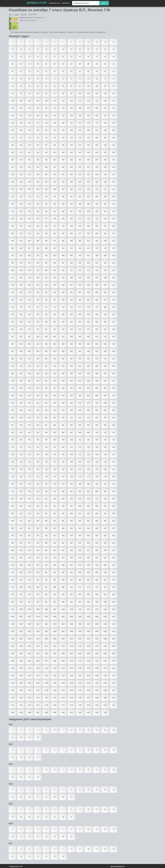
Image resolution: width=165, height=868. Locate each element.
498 (38, 322)
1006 (46, 609)
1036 (80, 624)
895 (97, 543)
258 (97, 182)
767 (114, 469)
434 (46, 285)
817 (97, 499)
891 (63, 543)
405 (21, 270)
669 (55, 418)
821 (21, 506)
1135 (38, 683)
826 (63, 506)
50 (97, 64)
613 (21, 388)
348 (88, 233)
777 (88, 477)
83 (46, 86)
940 (38, 572)
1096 (38, 661)
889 (46, 543)
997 (80, 602)
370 (55, 248)
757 (29, 469)
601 (29, 381)
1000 (105, 602)
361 (88, 241)
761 (63, 469)
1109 (38, 668)
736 (71, 455)
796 (29, 491)
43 (38, 64)
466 (97, 300)
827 (71, 506)
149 (55, 123)
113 (80, 101)
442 (114, 285)
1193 (88, 712)
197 (21, 152)
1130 (105, 676)
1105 (113, 661)
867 (80, 528)
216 (71, 160)
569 (88, 359)
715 (114, 440)
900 (29, 550)
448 (55, 292)
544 (97, 344)
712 (88, 440)
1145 (12, 690)
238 (38, 174)
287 (13, 204)
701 (105, 432)
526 (55, 337)
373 (80, 248)
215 (63, 160)
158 (21, 130)
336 (97, 226)
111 (63, 101)
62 (88, 71)
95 (38, 93)
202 (63, 152)
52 (113, 64)
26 (113, 49)
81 (29, 86)
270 (88, 189)
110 (55, 101)
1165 (71, 698)
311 (105, 211)
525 (46, 337)
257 (88, 182)
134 (38, 116)
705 (29, 440)
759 (46, 469)
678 (21, 425)
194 (105, 145)
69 (38, 79)
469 (13, 307)
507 (114, 322)
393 (29, 263)
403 (114, 263)
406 (29, 270)
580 (71, 366)
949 (114, 572)
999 (97, 602)
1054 (12, 639)
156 (114, 123)
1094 (21, 661)
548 (21, 351)
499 (46, 322)
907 (88, 550)
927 (38, 565)
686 (88, 425)
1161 (38, 698)
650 (114, 403)
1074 (71, 646)
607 (80, 381)
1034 (63, 624)
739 (97, 455)
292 (55, 204)
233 (105, 167)
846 (13, 521)
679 (29, 425)
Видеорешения (55, 3)
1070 (38, 646)
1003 (21, 609)
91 (113, 86)
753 (105, 462)
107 (29, 101)
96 (46, 93)
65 (113, 71)
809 (29, 499)
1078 (105, 646)
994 (55, 602)
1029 (21, 624)
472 (38, 307)
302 (29, 211)
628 (38, 396)
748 (63, 462)
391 (13, 263)
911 (13, 558)
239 (46, 174)
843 (97, 513)
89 (97, 86)
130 (114, 108)
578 (55, 366)
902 (46, 550)
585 (114, 366)
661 (97, 410)
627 (29, 396)
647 (88, 403)
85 (63, 86)
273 (114, 189)
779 (105, 477)
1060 (63, 639)
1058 (46, 639)
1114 (80, 668)
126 (80, 108)
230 (80, 167)
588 (29, 373)
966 (38, 587)
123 (55, 108)
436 (63, 285)
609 (97, 381)
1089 (88, 654)
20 (63, 49)
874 (29, 536)
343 (46, 233)
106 (21, 101)
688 (105, 425)
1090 (97, 654)
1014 (113, 609)
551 (46, 351)
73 (71, 79)
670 (63, 418)
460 (46, 300)
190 (71, 145)
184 (21, 145)
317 (46, 219)
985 (88, 595)
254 (63, 182)
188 (55, 145)
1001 (113, 602)
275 (21, 197)
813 (63, 499)
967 (46, 587)
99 (71, 93)
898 (13, 550)
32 (55, 57)
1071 (46, 646)
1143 (105, 683)
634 (88, 396)
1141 (88, 683)
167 (97, 130)
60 (71, 71)
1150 (55, 690)
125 (71, 108)
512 (46, 329)
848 (29, 521)
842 (88, 513)
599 (13, 381)
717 (21, 447)
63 (97, 71)
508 (13, 329)
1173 (29, 705)
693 (38, 432)
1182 (105, 705)
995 (63, 602)
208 (114, 152)
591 (55, 373)
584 (105, 366)
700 (97, 432)
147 (38, 123)
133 (29, 116)
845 (114, 513)
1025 (97, 617)
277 (38, 197)
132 (21, 116)
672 (80, 418)
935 (105, 565)
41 (21, 64)
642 (46, 403)
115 (97, 101)
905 (71, 550)
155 (105, 123)
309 (88, 211)
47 (71, 64)
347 (80, 233)
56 (38, 71)
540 (63, 344)
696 (63, 432)
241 (63, 174)
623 (105, 388)
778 (97, 477)
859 (13, 528)
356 (46, 241)
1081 (21, 654)
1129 (97, 676)
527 (63, 337)
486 (46, 315)
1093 (12, 661)
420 (38, 278)
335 (88, 226)
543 (88, 344)
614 (29, 388)
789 (80, 484)
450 (71, 292)
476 (71, 307)
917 (63, 558)
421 (46, 278)
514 (63, 329)
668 (46, 418)
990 (21, 602)
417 (13, 278)
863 (46, 528)
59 (63, 71)
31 (46, 57)
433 (38, 285)
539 (55, 344)
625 (13, 396)
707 (46, 440)
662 (105, 410)
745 (38, 462)
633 (80, 396)
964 (21, 587)
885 (13, 543)
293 (63, 204)
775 (71, 477)
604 (55, 381)
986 (97, 595)
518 (97, 329)
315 (29, 219)
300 (13, 211)
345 (63, 233)
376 (105, 248)
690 (13, 432)
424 (71, 278)
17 (38, 49)
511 (38, 329)
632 (71, 396)
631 (63, 396)
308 (80, 211)
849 (38, 521)
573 (13, 366)
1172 (21, 705)
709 (63, 440)
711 (80, 440)
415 (105, 270)
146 (29, 123)
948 (105, 572)
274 (13, 197)
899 (21, 550)
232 (97, 167)
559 (114, 351)
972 (88, 587)
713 (97, 440)
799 (55, 491)
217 (80, 160)
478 (88, 307)
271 (97, 189)
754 (114, 462)
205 (88, 152)
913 (29, 558)
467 (105, 300)
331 (55, 226)
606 (71, 381)
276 (29, 197)
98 (63, 93)
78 (113, 79)
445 (29, 292)
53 (12, 71)
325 (114, 219)
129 (105, 108)
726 (97, 447)
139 (80, 116)
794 (13, 491)
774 (63, 477)
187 (46, 145)
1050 (88, 631)
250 (29, 182)
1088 (80, 654)
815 (80, 499)
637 (114, 396)
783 (29, 484)
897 (114, 543)
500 (55, 322)
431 (21, 285)
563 (38, 359)
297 (97, 204)
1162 (46, 698)
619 (71, 388)
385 (71, 256)
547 (13, 351)
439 (88, 285)
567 (71, 359)
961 (105, 580)
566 (63, 359)
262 (21, 189)
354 (29, 241)
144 (13, 123)
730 (21, 455)
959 (88, 580)
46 (63, 64)
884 (114, 536)
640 (29, 403)
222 (13, 167)
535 (21, 344)
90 (105, 86)
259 (105, 182)
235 (13, 174)
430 (13, 285)
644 (63, 403)
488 (63, 315)
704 (21, 440)
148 (46, 123)
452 (88, 292)
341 (29, 233)
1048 (71, 631)
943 (63, 572)
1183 (113, 705)
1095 (29, 661)
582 (88, 366)
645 (71, 403)
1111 (55, 668)
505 (97, 322)
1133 (21, 683)
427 (97, 278)
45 (55, 64)
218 (88, 160)
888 (38, 543)
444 (21, 292)
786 (55, 484)
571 (105, 359)
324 (105, 219)
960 (97, 580)
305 (55, 211)
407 (38, 270)
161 (46, 130)
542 (80, 344)
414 (97, 270)
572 (114, 359)
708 (55, 440)
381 (38, 256)
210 (21, 160)
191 (80, 145)
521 (13, 337)
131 (13, 116)
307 (71, 211)
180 (97, 138)
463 (71, 300)
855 (88, 521)
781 (13, 484)
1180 (88, 705)
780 (114, 477)
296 (88, 204)
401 (97, 263)
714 (105, 440)
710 (71, 440)
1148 (38, 690)
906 (80, 550)
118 (13, 108)
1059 (55, 639)
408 (46, 270)
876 (46, 536)
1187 (38, 712)
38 (105, 57)
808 (21, 499)
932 (80, 565)
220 (105, 160)
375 (97, 248)
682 (55, 425)
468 (114, 300)
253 (55, 182)
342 (38, 233)
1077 (97, 646)
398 (71, 263)
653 (29, 410)
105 (13, 101)
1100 (71, 661)
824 (46, 506)
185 (29, 145)
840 (71, 513)
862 (38, 528)
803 (88, 491)
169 (114, 130)
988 (114, 595)
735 (63, 455)
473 (46, 307)
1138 (63, 683)
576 (38, 366)
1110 (46, 668)
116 (105, 101)
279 (55, 197)
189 (63, 145)
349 (97, 233)
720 (46, 447)
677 (13, 425)
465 (88, 300)
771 (38, 477)
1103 (97, 661)
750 (80, 462)
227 (55, 167)
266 (55, 189)
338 (114, 226)
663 (114, 410)
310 (97, 211)
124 (63, 108)
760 (55, 469)
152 (80, 123)
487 (55, 315)
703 (13, 440)
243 (80, 174)
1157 (113, 690)
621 (88, 388)
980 (46, 595)
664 (13, 418)
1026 (105, 617)
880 (80, 536)
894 (88, 543)
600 (21, 381)
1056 (29, 639)
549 (29, 351)
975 (114, 587)
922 (105, 558)
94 (29, 93)
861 (29, 528)
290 (38, 204)
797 (38, 491)
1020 (55, 617)
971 (80, 587)
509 (21, 329)
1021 (63, 617)
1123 (46, 676)
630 (55, 396)
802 (80, 491)
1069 (29, 646)
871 (114, 528)
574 (21, 366)
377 (114, 248)
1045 (46, 631)
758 (38, 469)
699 (88, 432)
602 (38, 381)
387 (88, 256)
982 (63, 595)
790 (88, 484)
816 (88, 499)
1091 (105, 654)
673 (88, 418)
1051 (97, 631)
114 (88, 101)
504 (88, 322)
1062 (80, 639)
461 (55, 300)
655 (46, 410)
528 (71, 337)
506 (105, 322)
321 (80, 219)
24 (97, 49)
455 (114, 292)
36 (88, 57)
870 (105, 528)
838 (55, 513)
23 (88, 49)
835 (29, 513)
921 (97, 558)
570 (97, 359)
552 (55, 351)
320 (71, 219)
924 (13, 565)
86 (71, 86)
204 (80, 152)
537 (38, 344)
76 (97, 79)
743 (21, 462)
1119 (12, 676)
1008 (63, 609)
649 (105, 403)
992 (38, 602)
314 (21, 219)
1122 (38, 676)
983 (71, 595)
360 (80, 241)
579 (63, 366)
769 (21, 477)
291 (46, 204)
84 (55, 86)
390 (114, 256)
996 (71, 602)
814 (71, 499)
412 (80, 270)
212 (38, 160)
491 (88, 315)
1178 (71, 705)
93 (21, 93)
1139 (71, 683)
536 (29, 344)
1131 (113, 676)
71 (55, 79)
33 (63, 57)
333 (71, 226)
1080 (12, 654)
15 (21, 49)
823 (38, 506)
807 (13, 499)
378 (13, 256)
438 (80, 285)
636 (105, 396)
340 (21, 233)
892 (71, 543)
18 (46, 49)
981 (55, 595)
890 (55, 543)
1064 (97, 639)
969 (63, 587)
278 (46, 197)
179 (88, 138)
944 (71, 572)
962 (114, 580)
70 (46, 79)
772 (46, 477)
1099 (63, 661)
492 (97, 315)
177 (71, 138)
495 (13, 322)
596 (97, 373)
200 (46, 152)
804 (97, 491)
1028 (12, 624)
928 (46, 565)
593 (71, 373)
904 (63, 550)
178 (80, 138)
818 (105, 499)
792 (105, 484)
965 (29, 587)
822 (29, 506)
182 (114, 138)
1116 (97, 668)
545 (105, 344)
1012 (97, 609)
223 (21, 167)
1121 (29, 676)
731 (29, 455)
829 (88, 506)
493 (105, 315)
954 (46, 580)
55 (29, 71)
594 (80, 373)
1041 (12, 631)
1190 (63, 712)
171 (21, 138)
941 (46, 572)
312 (114, 211)
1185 (21, 712)
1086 (63, 654)
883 (105, 536)
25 (105, 49)
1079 (113, 646)
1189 (55, 712)
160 (38, 130)
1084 (46, 654)
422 (55, 278)
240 (55, 174)
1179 (80, 705)
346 (71, 233)
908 (97, 550)
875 (38, 536)
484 (29, 315)
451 (80, 292)
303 (38, 211)
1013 (105, 609)
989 (13, 602)
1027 (113, 617)
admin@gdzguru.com (117, 866)
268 (71, 189)
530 (88, 337)
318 (55, 219)
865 (63, 528)
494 (114, 315)
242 (71, 174)
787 (63, 484)
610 (105, 381)
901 (38, 550)
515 (71, 329)
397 (63, 263)
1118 (113, 668)
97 (55, 93)
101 (88, 93)
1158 (12, 698)
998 (88, 602)
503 (80, 322)
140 (88, 116)
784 (38, 484)
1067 (12, 646)
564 (46, 359)
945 (80, 572)
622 (97, 388)
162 (55, 130)
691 (21, 432)
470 (21, 307)
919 (80, 558)
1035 (71, 624)
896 (105, 543)
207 (105, 152)
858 (114, 521)
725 (88, 447)
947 (97, 572)
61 (80, 71)
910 (114, 550)
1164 (63, 698)
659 (80, 410)
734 (55, 455)
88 (88, 86)
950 (13, 580)
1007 (55, 609)
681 (46, 425)
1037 (88, 624)
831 (105, 506)
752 (97, 462)
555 (80, 351)
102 (97, 93)
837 (46, 513)
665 (21, 418)
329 (38, 226)
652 (21, 410)
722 (63, 447)
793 (114, 484)
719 (38, 447)
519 (105, 329)
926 (29, 565)
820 (13, 506)
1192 (80, 712)
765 (97, 469)
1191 (71, 712)
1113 (71, 668)
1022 (71, 617)
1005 (38, 609)
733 (46, 455)
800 (63, 491)
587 (21, 373)
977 (21, 595)
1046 (55, 631)
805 (105, 491)
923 (114, 558)
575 (29, 366)
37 (97, 57)
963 (13, 587)
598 (114, 373)
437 (71, 285)
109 (46, 101)
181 (105, 138)
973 (97, 587)
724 (80, 447)
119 (21, 108)
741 (114, 455)
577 (46, 366)
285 (105, 197)
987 (105, 595)
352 (13, 241)
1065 (105, 639)
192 (88, 145)
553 (63, 351)
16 (29, 49)
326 (13, 226)
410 (63, 270)
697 (71, 432)
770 (29, 477)
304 (46, 211)
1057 (38, 639)
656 (55, 410)
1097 (46, 661)
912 (21, 558)
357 (55, 241)
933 (88, 565)
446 (38, 292)
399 (80, 263)
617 (55, 388)
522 (21, 337)
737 (80, 455)
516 (80, 329)
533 (114, 337)
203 (71, 152)
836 (38, 513)
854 (80, 521)
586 (13, 373)
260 (114, 182)
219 (97, 160)
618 (63, 388)
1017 (29, 617)
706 (38, 440)
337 (105, 226)
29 (29, 57)
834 (21, 513)
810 (38, 499)
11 (97, 42)
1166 (80, 698)
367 (29, 248)
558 (105, 351)
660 (88, 410)
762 (71, 469)
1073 (63, 646)
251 (38, 182)
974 (105, 587)
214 (55, 160)
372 (71, 248)
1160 (29, 698)
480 (105, 307)
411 (71, 270)
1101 (80, 661)
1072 (55, 646)
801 (71, 491)
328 (29, 226)
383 (55, 256)
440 (97, 285)
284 (97, 197)
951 (21, 580)
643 (55, 403)
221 (114, 160)
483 (21, 315)
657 (63, 410)
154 (97, 123)
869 (97, 528)
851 (55, 521)
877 (55, 536)
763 (80, 469)
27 (12, 57)
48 (80, 64)
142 (105, 116)
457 (21, 300)
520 (114, 329)
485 (38, 315)
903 (55, 550)
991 (29, 602)
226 (46, 167)
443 (13, 292)
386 (80, 256)
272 (105, 189)
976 (13, 595)
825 (55, 506)
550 (38, 351)
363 (105, 241)
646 (80, 403)
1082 (29, 654)
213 (46, 160)
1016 (21, 617)
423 (63, 278)
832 (114, 506)
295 (80, 204)
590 (46, 373)
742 (13, 462)
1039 (105, 624)
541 (71, 344)
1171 (12, 705)
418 (21, 278)
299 (114, 204)
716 (13, 447)
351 (114, 233)
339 (13, 233)
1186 (29, 712)
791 (97, 484)
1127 (80, 676)
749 (71, 462)
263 (29, 189)
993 (46, 602)
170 (13, 138)
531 (97, 337)
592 (63, 373)
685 (80, 425)
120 (29, 108)
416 (114, 270)
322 (88, 219)
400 (88, 263)
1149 (46, 690)
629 (46, 396)
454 (105, 292)
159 (29, 130)
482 (13, 315)
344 (55, 233)
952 (29, 580)
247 (114, 174)
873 (21, 536)
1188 (46, 712)
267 (63, 189)
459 (38, 300)
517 (88, 329)
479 (97, 307)
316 (38, 219)
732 (38, 455)
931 (71, 565)
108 (38, 101)
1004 (29, 609)
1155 (97, 690)
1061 (71, 639)
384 (63, 256)
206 (97, 152)
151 (71, 123)
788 (71, 484)
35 (80, 57)
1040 (113, 624)
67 (21, 79)
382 (46, 256)
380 (29, 256)
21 (71, 49)
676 (114, 418)
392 (21, 263)
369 (46, 248)
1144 (113, 683)
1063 (88, 639)
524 (38, 337)
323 (97, 219)
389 (105, 256)
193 (97, 145)
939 (29, 572)
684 (71, 425)
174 (46, 138)
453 (97, 292)
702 (114, 432)
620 (80, 388)
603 (46, 381)
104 (114, 93)
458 (29, 300)
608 (88, 381)
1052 (105, 631)
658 (71, 410)
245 (97, 174)
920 (88, 558)
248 (13, 182)
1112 (63, 668)
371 (63, 248)
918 (71, 558)
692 (29, 432)
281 (71, 197)
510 (29, 329)
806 (114, 491)
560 (13, 359)
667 (38, 418)
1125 (63, 676)
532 (105, 337)
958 (80, 580)
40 (12, 64)
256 (80, 182)
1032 (46, 624)
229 (71, 167)
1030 (29, 624)
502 (71, 322)
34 (71, 57)
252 (46, 182)
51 (105, 64)
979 (38, 595)
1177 (63, 705)
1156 (105, 690)
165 (80, 130)
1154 (88, 690)
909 (105, 550)
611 (114, 381)
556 (88, 351)
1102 (88, 661)
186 (38, 145)
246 (105, 174)
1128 (88, 676)
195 (114, 145)
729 (13, 455)
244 (88, 174)
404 (13, 270)
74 (80, 79)
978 (29, 595)
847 (21, 521)
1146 (21, 690)
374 (88, 248)
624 (114, 388)
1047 (63, 631)
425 (80, 278)
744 (29, 462)
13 (113, 42)
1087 (71, 654)
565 (55, 359)
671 (71, 418)
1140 (80, 683)
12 (105, 42)
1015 (12, 617)
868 (88, 528)
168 (105, 130)
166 (88, 130)
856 (97, 521)
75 (88, 79)
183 (13, 145)
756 (21, 469)
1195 (105, 712)
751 (88, 462)
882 (97, 536)
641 (38, 403)
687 (97, 425)
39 (113, 57)
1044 (38, 631)
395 (46, 263)
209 (13, 160)
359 (71, 241)
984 (80, 595)
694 (46, 432)
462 (63, 300)
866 (71, 528)
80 (21, 86)
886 (21, 543)
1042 (21, 631)
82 (38, 86)
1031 (38, 624)
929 (55, 565)
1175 (46, 705)
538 (46, 344)
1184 (12, 712)
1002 (12, 609)
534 (13, 344)
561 (21, 359)
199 (38, 152)
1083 (38, 654)
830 (97, 506)
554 (71, 351)
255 (71, 182)
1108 (29, 668)
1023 (80, 617)
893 (80, 543)
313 (13, 219)
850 (46, 521)
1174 (38, 705)
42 (29, 64)
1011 (88, 609)
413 (88, 270)
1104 (105, 661)
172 (29, 138)
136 (55, 116)
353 (21, 241)
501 (63, 322)
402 (105, 263)
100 (80, 93)
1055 (21, 639)
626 (21, 396)
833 (13, 513)
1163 (55, 698)
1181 (97, 705)
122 (46, 108)
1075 (80, 646)
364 (114, 241)
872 (13, 536)
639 (21, 403)
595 (88, 373)
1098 (55, 661)
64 (105, 71)
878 (63, 536)
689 (114, 425)
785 (46, 484)
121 (38, 108)
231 (88, 167)
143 (114, 116)
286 (114, 197)
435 (55, 285)
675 (105, 418)
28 (21, 57)
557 (97, 351)
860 (21, 528)
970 (71, 587)
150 (63, 123)
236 (21, 174)
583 (97, 366)
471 (29, 307)
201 (55, 152)
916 (55, 558)
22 (80, 49)
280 (63, 197)
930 (63, 565)
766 (105, 469)
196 (13, 152)
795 (21, 491)
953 (38, 580)
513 (55, 329)
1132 (12, 683)
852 (63, 521)
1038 (97, 624)
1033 (55, 624)
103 (105, 93)
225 (38, 167)
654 (38, 410)
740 (105, 455)
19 (55, 49)
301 (21, 211)
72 (63, 79)
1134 (29, 683)
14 (12, 49)
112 (71, 101)
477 (80, 307)
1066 (113, 639)
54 (21, 71)
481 (114, 307)
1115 (88, 668)
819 (114, 499)
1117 (105, 668)
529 (80, 337)
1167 (88, 698)
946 (88, 572)
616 (46, 388)
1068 (21, 646)
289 (29, 204)
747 (55, 462)
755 (13, 469)
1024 (88, 617)
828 (80, 506)
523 (29, 337)
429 (114, 278)
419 (29, 278)
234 (114, 167)
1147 (29, 690)
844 (105, 513)
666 (29, 418)
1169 (105, 698)
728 (114, 447)
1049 (80, 631)
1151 (63, 690)
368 (38, 248)
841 (80, 513)
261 (13, 189)
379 (21, 256)
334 (80, 226)
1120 (21, 676)
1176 (55, 705)
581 (80, 366)
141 (97, 116)
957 (71, 580)
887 (29, 543)
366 (21, 248)
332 (63, 226)
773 (55, 477)
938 (21, 572)
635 (97, 396)
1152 (71, 690)
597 (105, 373)
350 (105, 233)
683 (63, 425)
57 (46, 71)
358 (63, 241)
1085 (55, 654)
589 (38, 373)
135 (46, 116)
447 (46, 292)
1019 (46, 617)
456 (13, 300)
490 (80, 315)
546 (114, 344)
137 (63, 116)
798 (46, 491)
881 (88, 536)
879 (71, 536)
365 (13, 248)
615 (38, 388)
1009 (71, 609)
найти (104, 3)
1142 (97, 683)
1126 (71, 676)
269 (80, 189)
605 (63, 381)
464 (80, 300)
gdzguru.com (37, 2)
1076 (88, 646)
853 (71, 521)
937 (13, 572)
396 (55, 263)
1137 (55, 683)
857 (105, 521)
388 (97, 256)
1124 (55, 676)
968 (55, 587)
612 (13, 388)
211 (29, 160)
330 (46, 226)
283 (88, 197)
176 (63, 138)
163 (63, 130)
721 (55, 447)
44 (46, 64)
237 (29, 174)
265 (46, 189)
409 (55, 270)
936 (114, 565)
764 (88, 469)
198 (29, 152)
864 (55, 528)
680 (38, 425)
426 (88, 278)
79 (12, 86)
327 (21, 226)
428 (105, 278)
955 (55, 580)
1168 (97, 698)
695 (55, 432)
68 (29, 79)
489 (71, 315)
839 (63, 513)
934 (97, 565)
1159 (21, 698)
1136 (46, 683)
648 (97, 403)
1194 (97, 712)
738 (88, 455)
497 (29, 322)
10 (88, 42)
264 (38, 189)
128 (97, 108)
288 (21, 204)
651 (13, 410)
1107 (21, 668)
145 (21, 123)
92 (12, 93)
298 (105, 204)
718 (29, 447)
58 (55, 71)
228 (63, 167)
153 (88, 123)
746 (46, 462)
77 (105, 79)
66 (12, 79)
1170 (113, 698)
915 (46, 558)
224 (29, 167)
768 (13, 477)
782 (21, 484)
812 (55, 499)
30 (38, 57)
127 (88, 108)
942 (55, 572)
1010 (80, 609)
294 (71, 204)
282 (80, 197)
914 (38, 558)
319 (63, 219)
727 (105, 447)
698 (80, 432)
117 (114, 101)
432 (29, 285)
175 (55, 138)
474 (55, 307)
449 (63, 292)
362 (97, 241)
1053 (113, 631)
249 (21, 182)
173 (38, 138)
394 (38, 263)
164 (71, 130)
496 (21, 322)
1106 (12, 668)
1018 (38, 617)
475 (63, 307)
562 (29, 359)
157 (13, 130)
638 (13, 403)
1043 (29, 631)
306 (63, 211)
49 (88, 64)
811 (46, 499)
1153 (80, 690)
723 (71, 447)
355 (38, 241)
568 (80, 359)
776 (80, 477)
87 (80, 86)
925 (21, 565)
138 (71, 116)
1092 (113, 654)
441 (105, 285)
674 (97, 418)
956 (63, 580)
